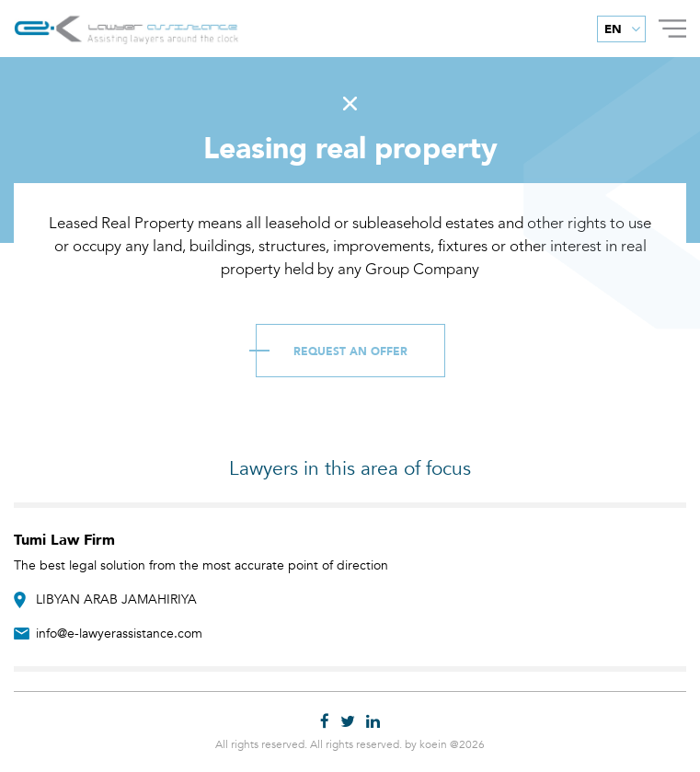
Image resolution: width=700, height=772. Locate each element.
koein (433, 744)
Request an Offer (350, 351)
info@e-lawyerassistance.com (119, 634)
